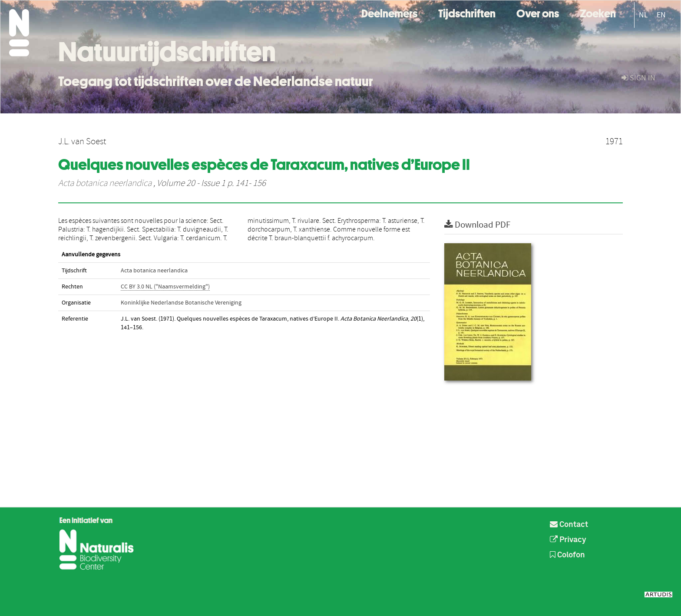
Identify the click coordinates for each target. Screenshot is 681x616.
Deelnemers (389, 12)
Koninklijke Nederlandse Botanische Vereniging (181, 303)
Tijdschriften (467, 12)
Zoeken (598, 12)
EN (661, 15)
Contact (569, 525)
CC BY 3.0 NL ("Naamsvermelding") (165, 287)
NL (643, 15)
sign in (638, 78)
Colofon (567, 555)
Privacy (568, 540)
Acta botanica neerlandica (105, 183)
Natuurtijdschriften (167, 52)
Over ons (538, 12)
